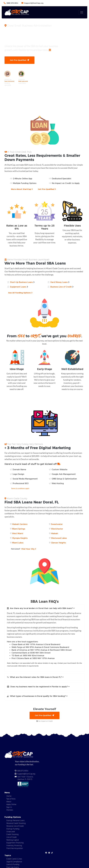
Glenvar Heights (58, 543)
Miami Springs (19, 529)
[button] (44, 608)
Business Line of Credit (61, 287)
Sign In (9, 807)
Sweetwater (57, 524)
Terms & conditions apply (20, 488)
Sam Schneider (9, 81)
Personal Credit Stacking (16, 823)
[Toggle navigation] (82, 12)
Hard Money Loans (59, 282)
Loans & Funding (13, 864)
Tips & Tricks (11, 799)
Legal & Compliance (14, 862)
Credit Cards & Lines (14, 859)
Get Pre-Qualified (19, 60)
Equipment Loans (18, 287)
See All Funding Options (20, 293)
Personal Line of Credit (15, 826)
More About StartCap (22, 189)
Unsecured (11, 832)
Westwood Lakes (59, 538)
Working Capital (13, 840)
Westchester (57, 529)
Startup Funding (13, 829)
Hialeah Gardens (20, 524)
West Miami (18, 533)
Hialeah (54, 533)
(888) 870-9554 (12, 3)
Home (9, 796)
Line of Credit (12, 837)
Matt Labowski (23, 81)
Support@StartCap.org (34, 3)
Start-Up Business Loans (21, 282)
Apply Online (11, 804)
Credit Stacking (12, 834)
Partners (10, 810)
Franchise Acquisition (15, 848)
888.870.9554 (23, 771)
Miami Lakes (18, 543)
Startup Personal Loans (15, 820)
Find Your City (24, 549)
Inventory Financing (14, 846)
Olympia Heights (20, 538)
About (9, 802)
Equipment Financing (15, 843)
